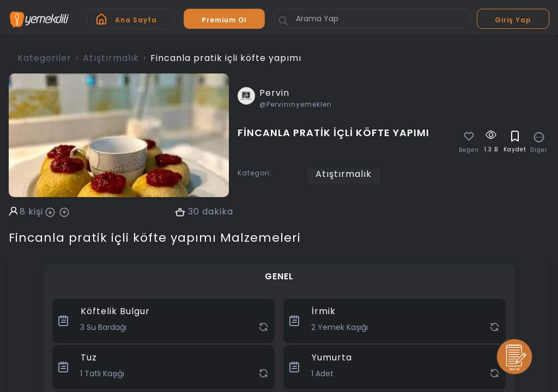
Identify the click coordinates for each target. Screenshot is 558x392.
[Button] (283, 21)
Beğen (469, 150)
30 (194, 212)
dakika (218, 212)
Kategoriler (44, 58)
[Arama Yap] (372, 19)
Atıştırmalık (111, 58)
